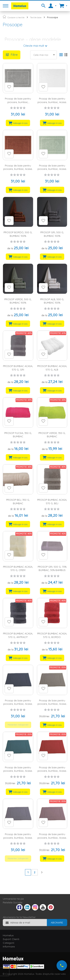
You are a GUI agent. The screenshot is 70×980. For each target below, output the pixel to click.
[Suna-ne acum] (62, 965)
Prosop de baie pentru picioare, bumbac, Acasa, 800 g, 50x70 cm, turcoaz (18, 771)
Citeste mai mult (34, 46)
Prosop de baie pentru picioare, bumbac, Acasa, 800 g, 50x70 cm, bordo (52, 771)
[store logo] (20, 6)
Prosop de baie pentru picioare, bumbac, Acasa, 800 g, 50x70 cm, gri (18, 838)
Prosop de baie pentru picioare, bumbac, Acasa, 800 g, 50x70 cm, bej (52, 704)
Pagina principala (4, 17)
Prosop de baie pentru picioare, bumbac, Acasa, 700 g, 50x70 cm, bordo (18, 169)
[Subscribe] (57, 923)
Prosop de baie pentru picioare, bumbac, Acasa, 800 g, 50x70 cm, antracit (18, 704)
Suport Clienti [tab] (11, 939)
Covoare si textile (16, 17)
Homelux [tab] (8, 935)
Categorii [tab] (8, 943)
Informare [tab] (9, 947)
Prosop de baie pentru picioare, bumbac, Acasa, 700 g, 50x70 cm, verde (52, 169)
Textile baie (36, 17)
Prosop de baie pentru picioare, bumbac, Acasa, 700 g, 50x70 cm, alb (52, 102)
